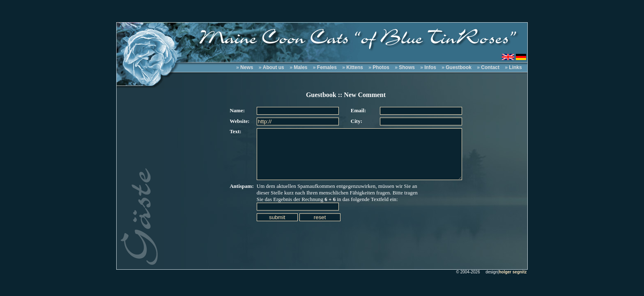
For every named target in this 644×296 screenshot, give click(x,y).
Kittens (355, 67)
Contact (490, 67)
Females (327, 67)
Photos (381, 67)
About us (274, 67)
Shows (407, 67)
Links (515, 67)
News (247, 67)
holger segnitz (513, 272)
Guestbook (459, 67)
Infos (430, 67)
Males (300, 67)
